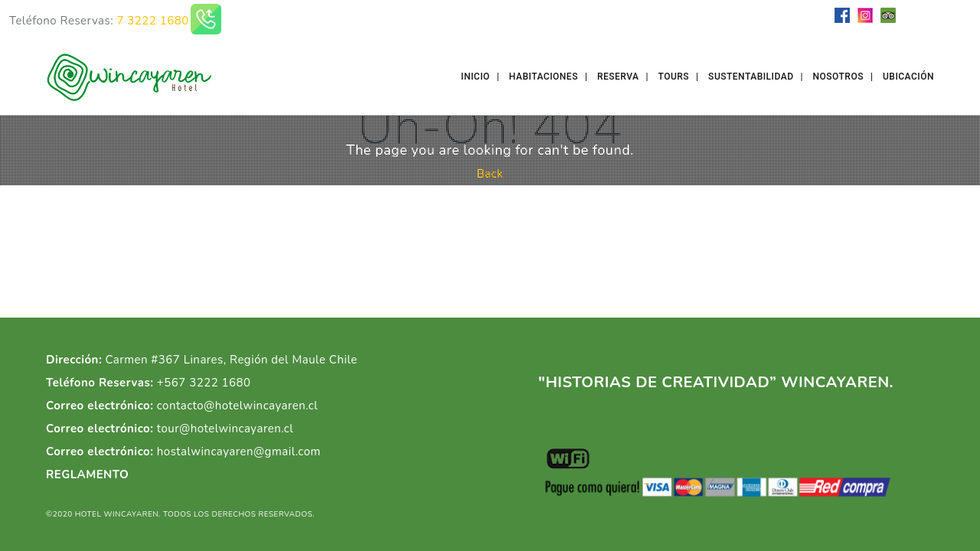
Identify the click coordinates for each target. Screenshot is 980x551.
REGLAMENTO (87, 474)
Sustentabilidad (751, 77)
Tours (674, 77)
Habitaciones (544, 77)
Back (490, 174)
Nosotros (838, 77)
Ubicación (908, 77)
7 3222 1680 (152, 21)
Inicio (475, 77)
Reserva (618, 77)
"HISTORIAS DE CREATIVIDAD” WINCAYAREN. (716, 382)
